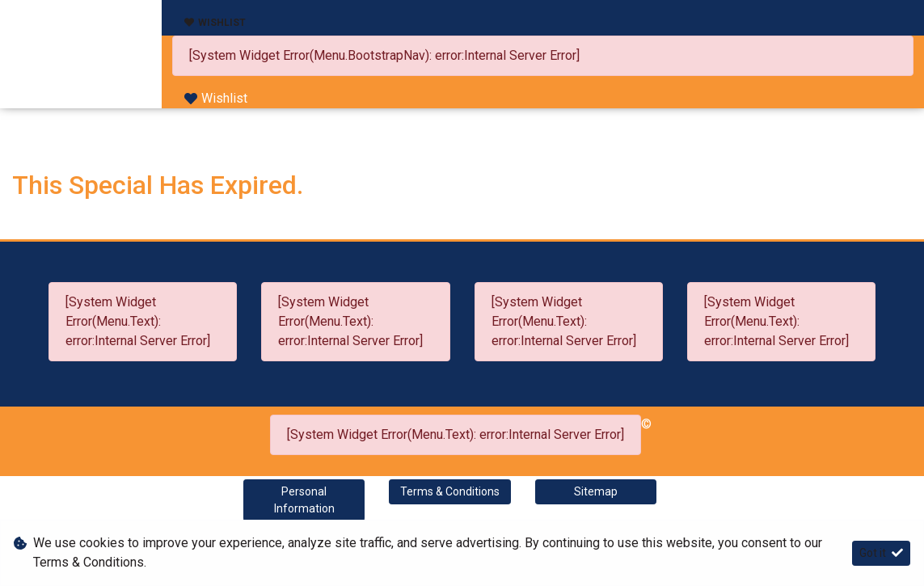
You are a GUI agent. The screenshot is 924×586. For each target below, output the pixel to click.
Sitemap (596, 491)
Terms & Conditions (450, 491)
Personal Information (304, 500)
